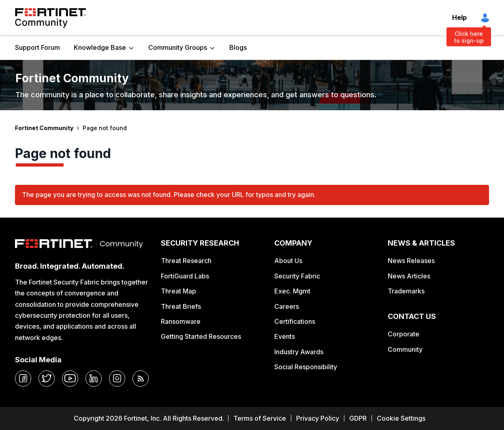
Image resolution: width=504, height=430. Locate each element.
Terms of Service (260, 418)
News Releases (411, 261)
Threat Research (186, 261)
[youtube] (70, 379)
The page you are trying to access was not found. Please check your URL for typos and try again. (169, 195)
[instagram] (117, 379)
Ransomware (181, 321)
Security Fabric (297, 276)
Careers (287, 306)
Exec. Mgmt (292, 291)
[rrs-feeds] (141, 379)
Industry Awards (299, 352)
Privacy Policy (318, 418)
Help (459, 17)
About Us (288, 261)
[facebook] (23, 379)
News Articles (409, 276)
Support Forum (37, 47)
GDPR (358, 418)
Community (405, 349)
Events (285, 336)
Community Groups (178, 47)
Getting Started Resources (201, 336)
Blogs (238, 47)
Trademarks (406, 291)
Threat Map (178, 291)
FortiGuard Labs (185, 276)
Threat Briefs (181, 306)
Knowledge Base (100, 47)
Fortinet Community (50, 18)
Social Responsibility (306, 367)
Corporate (404, 334)
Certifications (295, 321)
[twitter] (47, 379)
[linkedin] (94, 379)
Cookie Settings (401, 418)
